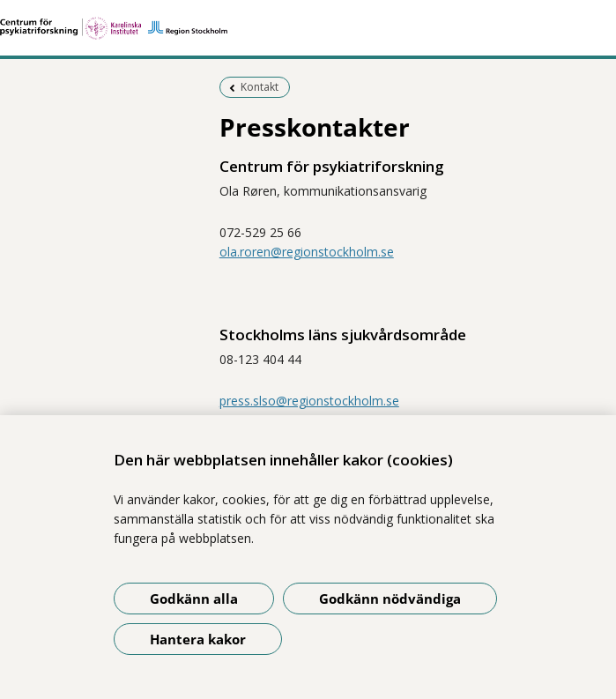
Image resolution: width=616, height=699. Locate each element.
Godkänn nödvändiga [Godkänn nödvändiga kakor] (390, 599)
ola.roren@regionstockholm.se (307, 252)
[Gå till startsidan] (308, 28)
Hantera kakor (198, 639)
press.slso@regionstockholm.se (309, 401)
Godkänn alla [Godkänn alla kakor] (194, 599)
